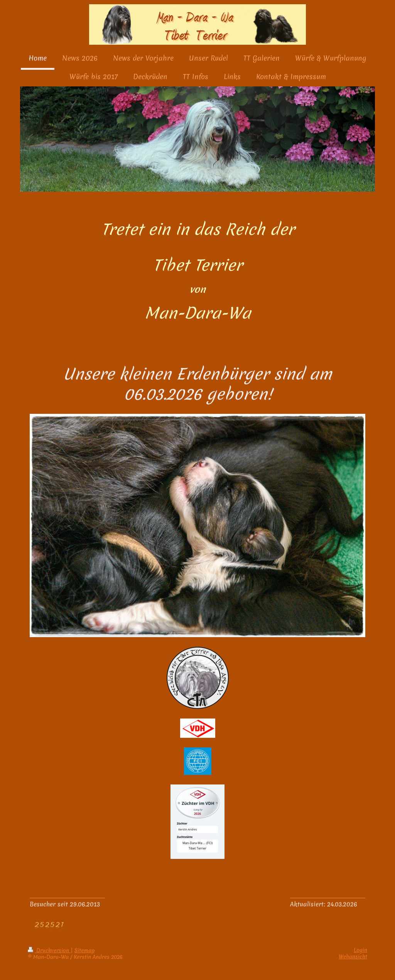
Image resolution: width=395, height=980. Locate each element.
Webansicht (353, 956)
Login (360, 950)
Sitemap (84, 950)
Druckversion (49, 950)
